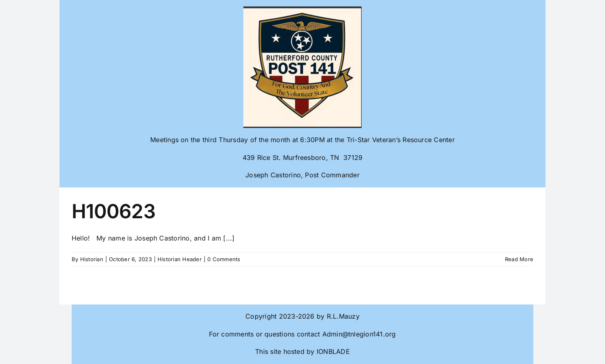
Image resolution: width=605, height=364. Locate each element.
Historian (92, 259)
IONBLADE (332, 351)
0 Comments (224, 259)
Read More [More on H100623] (519, 259)
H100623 (114, 211)
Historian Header (180, 259)
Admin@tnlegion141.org (359, 334)
